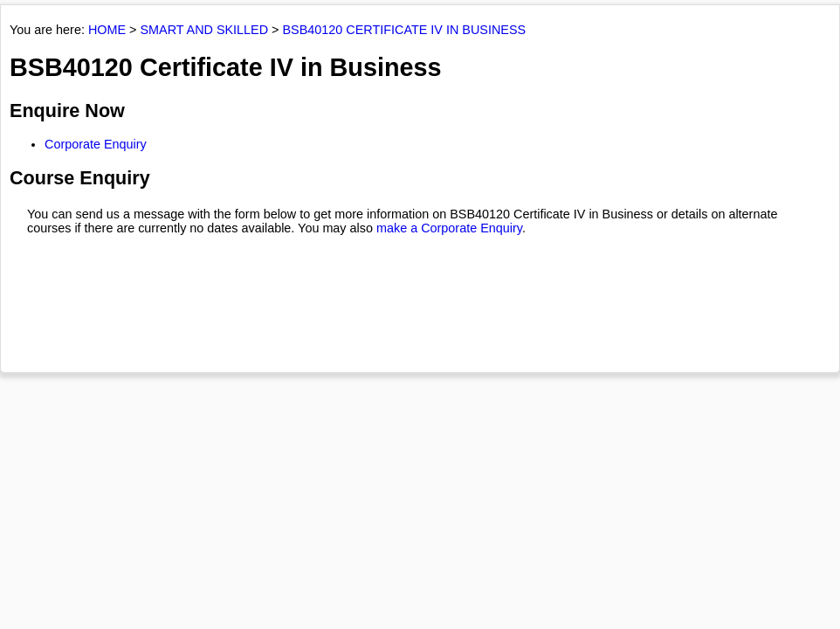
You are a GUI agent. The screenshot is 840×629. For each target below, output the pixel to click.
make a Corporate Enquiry (449, 228)
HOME (107, 30)
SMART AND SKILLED (204, 30)
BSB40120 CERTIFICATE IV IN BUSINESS (405, 30)
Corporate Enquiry (96, 144)
